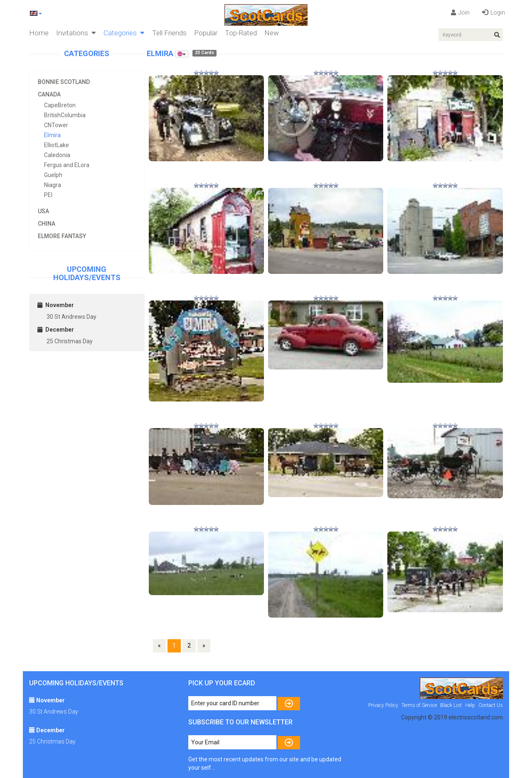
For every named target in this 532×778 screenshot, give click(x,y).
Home (39, 33)
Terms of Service (419, 705)
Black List (451, 705)
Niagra (53, 185)
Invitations (76, 33)
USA (43, 211)
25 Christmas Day (70, 341)
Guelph (53, 175)
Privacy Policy (383, 705)
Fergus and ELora (67, 165)
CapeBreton (60, 105)
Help (470, 705)
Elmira (52, 135)
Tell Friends (169, 33)
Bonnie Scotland (64, 82)
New (272, 33)
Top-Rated (241, 33)
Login (494, 12)
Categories (124, 33)
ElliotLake (57, 145)
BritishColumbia (65, 115)
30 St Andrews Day (71, 317)
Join (460, 12)
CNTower (56, 125)
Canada (49, 94)
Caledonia (57, 155)
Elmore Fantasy (62, 236)
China (47, 224)
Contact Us (491, 705)
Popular (206, 33)
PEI (48, 195)
